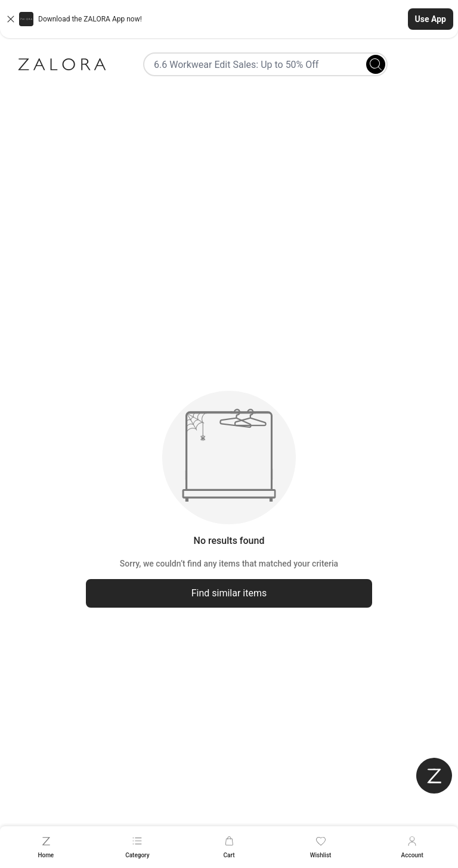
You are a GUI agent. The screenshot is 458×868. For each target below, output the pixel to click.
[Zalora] (62, 64)
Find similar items (229, 593)
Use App (431, 19)
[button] (229, 19)
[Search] (376, 64)
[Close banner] (11, 19)
